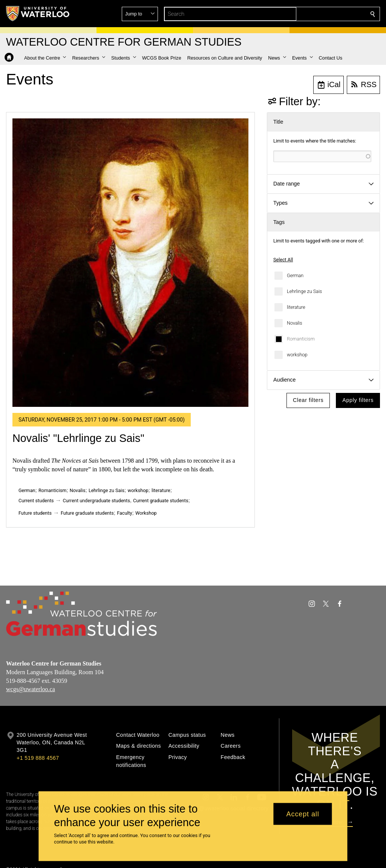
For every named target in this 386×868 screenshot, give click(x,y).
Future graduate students (87, 513)
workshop (297, 355)
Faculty (124, 513)
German (295, 275)
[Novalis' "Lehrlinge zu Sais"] (130, 263)
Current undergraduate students (96, 501)
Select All (283, 260)
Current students (36, 501)
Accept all (303, 814)
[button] (318, 14)
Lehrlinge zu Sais (304, 291)
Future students (35, 513)
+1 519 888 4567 (38, 758)
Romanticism (301, 339)
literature (296, 307)
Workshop (146, 513)
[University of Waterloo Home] (38, 14)
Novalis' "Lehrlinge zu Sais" (78, 438)
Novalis (295, 323)
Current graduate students (161, 501)
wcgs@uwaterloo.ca (31, 689)
